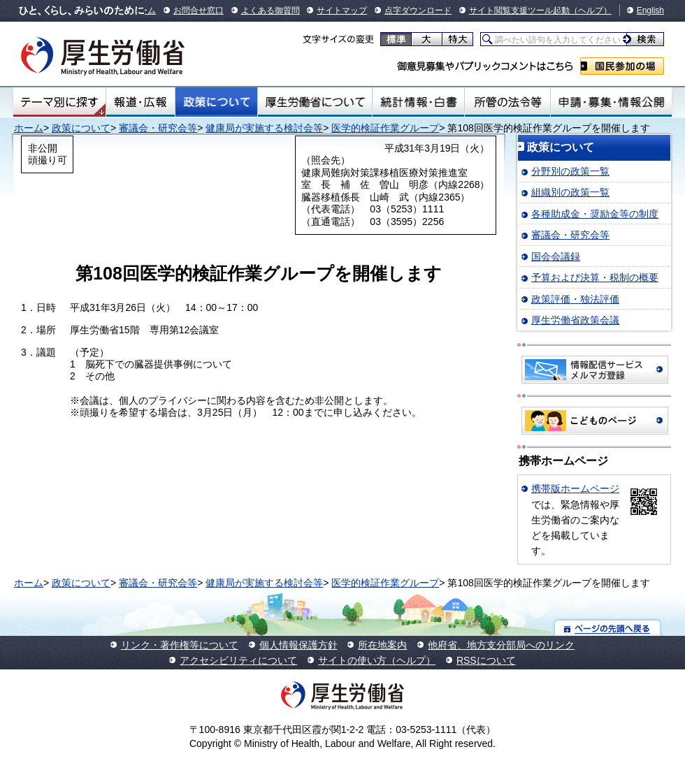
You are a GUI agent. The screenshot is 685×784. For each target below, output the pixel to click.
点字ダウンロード (418, 10)
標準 (396, 39)
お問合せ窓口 (199, 10)
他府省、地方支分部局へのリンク (501, 645)
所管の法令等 (507, 102)
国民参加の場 (622, 66)
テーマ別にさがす (59, 102)
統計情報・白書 (418, 102)
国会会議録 (556, 256)
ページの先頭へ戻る (608, 628)
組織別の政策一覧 (570, 192)
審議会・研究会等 (158, 128)
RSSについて (486, 660)
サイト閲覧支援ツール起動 (519, 10)
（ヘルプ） (591, 10)
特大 (457, 39)
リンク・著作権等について (180, 645)
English (650, 10)
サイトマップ (342, 10)
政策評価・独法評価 (575, 299)
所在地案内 (382, 645)
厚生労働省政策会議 (575, 320)
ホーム (29, 128)
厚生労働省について (315, 102)
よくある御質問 (271, 10)
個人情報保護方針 (298, 645)
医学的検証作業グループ (385, 128)
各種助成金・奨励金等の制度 (595, 214)
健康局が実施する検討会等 (264, 128)
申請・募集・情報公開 (611, 102)
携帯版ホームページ (575, 488)
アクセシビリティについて (238, 660)
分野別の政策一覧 (570, 171)
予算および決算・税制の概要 (595, 277)
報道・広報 (140, 102)
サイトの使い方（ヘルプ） (377, 660)
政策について (216, 102)
